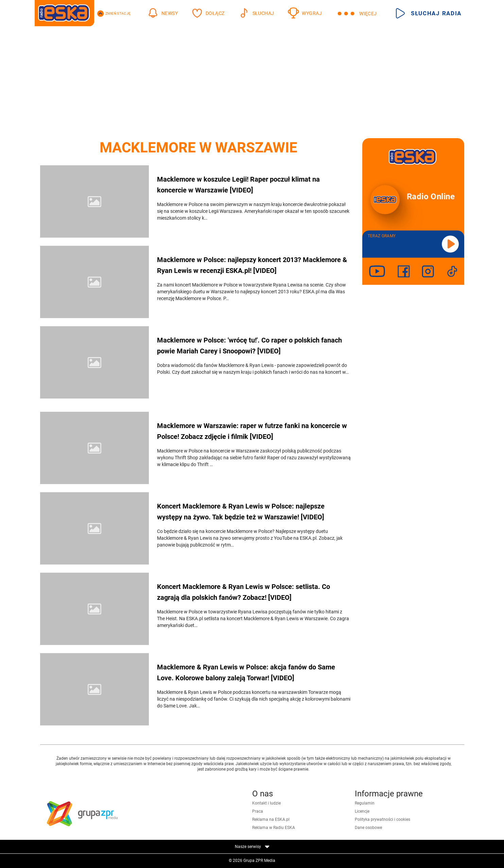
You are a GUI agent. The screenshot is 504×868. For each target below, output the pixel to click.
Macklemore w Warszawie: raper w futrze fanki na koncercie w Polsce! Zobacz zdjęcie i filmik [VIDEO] (252, 431)
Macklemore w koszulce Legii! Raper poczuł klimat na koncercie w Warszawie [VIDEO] (238, 185)
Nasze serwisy (252, 847)
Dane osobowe (368, 828)
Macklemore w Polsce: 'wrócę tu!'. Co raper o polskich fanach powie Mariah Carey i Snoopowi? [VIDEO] (249, 346)
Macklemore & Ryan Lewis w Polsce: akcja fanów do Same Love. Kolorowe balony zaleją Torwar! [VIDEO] (246, 672)
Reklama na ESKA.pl (271, 819)
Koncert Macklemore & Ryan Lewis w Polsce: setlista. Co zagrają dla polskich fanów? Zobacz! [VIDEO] (244, 592)
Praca (258, 811)
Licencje (362, 811)
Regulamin (365, 803)
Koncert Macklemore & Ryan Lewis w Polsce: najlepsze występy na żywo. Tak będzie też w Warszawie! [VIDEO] (241, 512)
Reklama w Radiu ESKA (274, 828)
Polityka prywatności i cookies (383, 819)
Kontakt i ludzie (266, 803)
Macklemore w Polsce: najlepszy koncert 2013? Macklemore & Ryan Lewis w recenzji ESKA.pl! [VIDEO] (252, 265)
